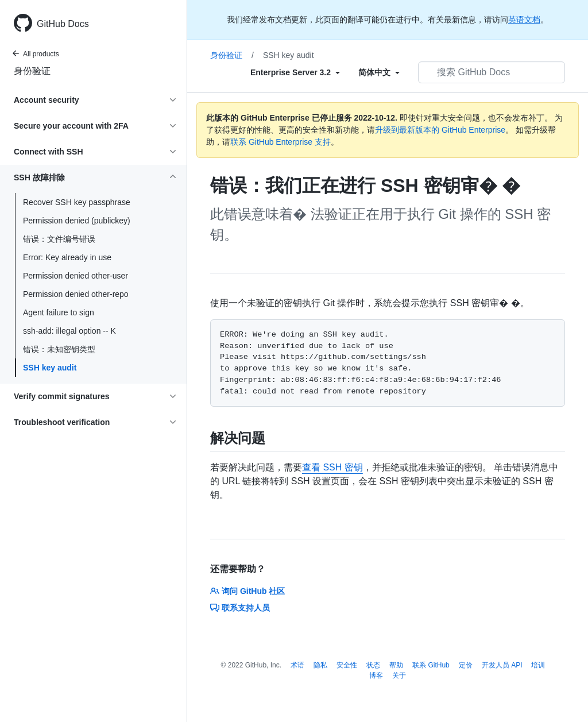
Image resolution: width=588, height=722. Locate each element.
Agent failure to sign (59, 312)
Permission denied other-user (76, 276)
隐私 (320, 665)
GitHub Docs (63, 24)
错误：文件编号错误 (59, 239)
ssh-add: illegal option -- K (69, 331)
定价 (466, 665)
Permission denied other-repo (76, 294)
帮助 (396, 665)
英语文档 (524, 20)
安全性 (347, 665)
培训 (538, 665)
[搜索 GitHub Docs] (492, 72)
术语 (297, 665)
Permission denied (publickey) (77, 221)
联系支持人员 (240, 608)
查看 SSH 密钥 (332, 467)
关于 (399, 675)
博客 (376, 675)
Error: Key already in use (67, 257)
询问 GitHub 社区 (247, 591)
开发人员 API (502, 665)
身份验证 (32, 71)
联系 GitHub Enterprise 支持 (281, 142)
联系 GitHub (431, 665)
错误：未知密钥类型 (59, 349)
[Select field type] (295, 72)
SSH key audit (50, 368)
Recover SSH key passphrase (77, 202)
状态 (373, 665)
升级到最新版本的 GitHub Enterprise (440, 130)
